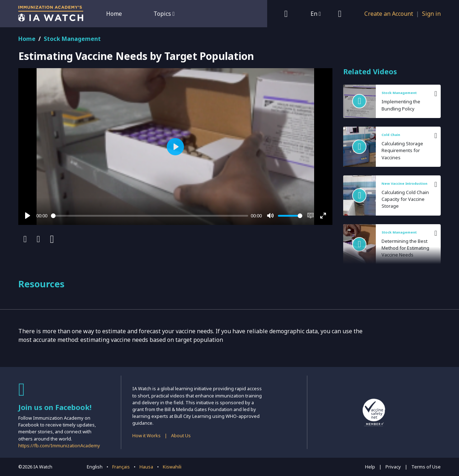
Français (121, 467)
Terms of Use (426, 467)
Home (114, 14)
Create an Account (389, 14)
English (95, 467)
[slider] (150, 216)
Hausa (146, 467)
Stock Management (72, 39)
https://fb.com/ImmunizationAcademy (59, 446)
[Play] (28, 216)
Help (370, 467)
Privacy (393, 467)
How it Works (146, 435)
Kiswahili (172, 467)
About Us (181, 435)
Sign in (431, 14)
